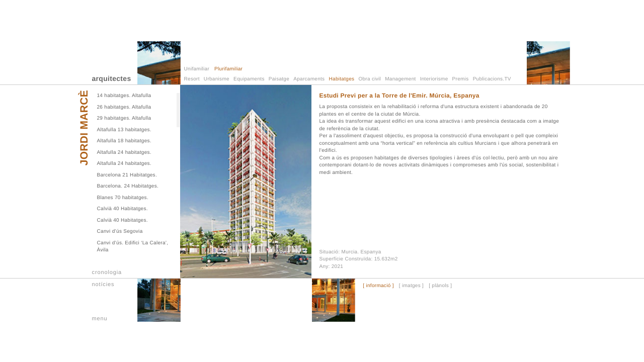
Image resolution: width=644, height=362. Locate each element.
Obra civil (370, 79)
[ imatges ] (411, 286)
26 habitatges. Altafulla (124, 107)
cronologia (107, 273)
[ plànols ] (440, 286)
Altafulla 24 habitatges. (124, 153)
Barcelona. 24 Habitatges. (128, 186)
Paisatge (279, 79)
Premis (461, 79)
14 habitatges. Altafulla (124, 96)
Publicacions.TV (492, 79)
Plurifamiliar (228, 69)
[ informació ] (378, 286)
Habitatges (342, 79)
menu (100, 319)
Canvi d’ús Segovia (120, 232)
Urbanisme (217, 79)
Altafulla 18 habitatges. (124, 141)
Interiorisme (434, 79)
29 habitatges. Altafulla (124, 118)
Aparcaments (309, 79)
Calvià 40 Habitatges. (123, 209)
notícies (103, 285)
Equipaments (249, 79)
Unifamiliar (197, 69)
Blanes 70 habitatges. (123, 198)
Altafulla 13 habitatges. (124, 130)
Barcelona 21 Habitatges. (127, 175)
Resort (192, 79)
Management (400, 79)
